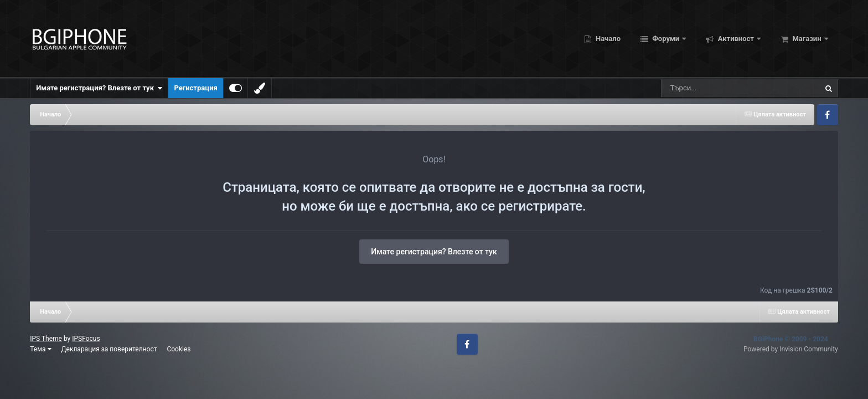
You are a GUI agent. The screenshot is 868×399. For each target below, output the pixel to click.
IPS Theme (46, 339)
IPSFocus (86, 339)
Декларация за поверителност (109, 349)
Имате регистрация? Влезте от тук (99, 88)
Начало (607, 39)
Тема (40, 349)
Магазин (807, 39)
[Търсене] (712, 88)
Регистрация (195, 88)
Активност (736, 39)
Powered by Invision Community (791, 349)
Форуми (666, 39)
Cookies (179, 349)
